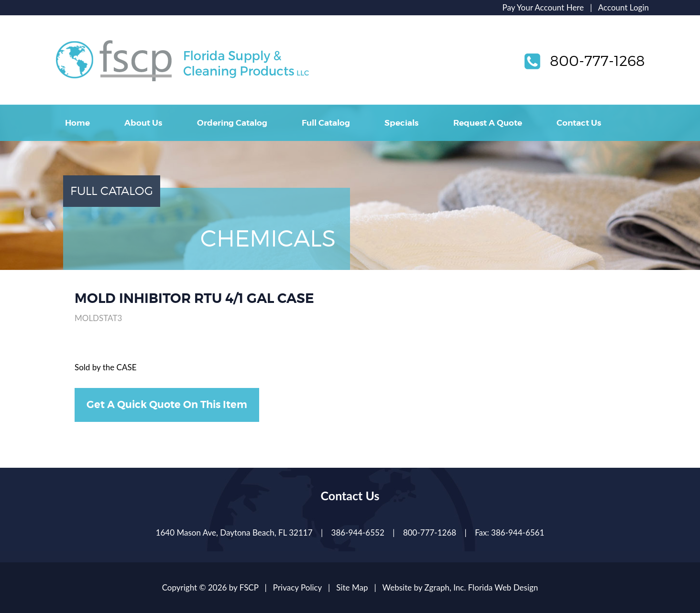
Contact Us (579, 123)
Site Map (352, 587)
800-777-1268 (597, 61)
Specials (401, 123)
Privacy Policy (297, 587)
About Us (143, 123)
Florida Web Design (503, 587)
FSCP (249, 587)
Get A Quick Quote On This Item (167, 405)
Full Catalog (326, 123)
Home (77, 123)
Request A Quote (488, 123)
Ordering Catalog (232, 123)
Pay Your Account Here (543, 7)
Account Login (623, 7)
